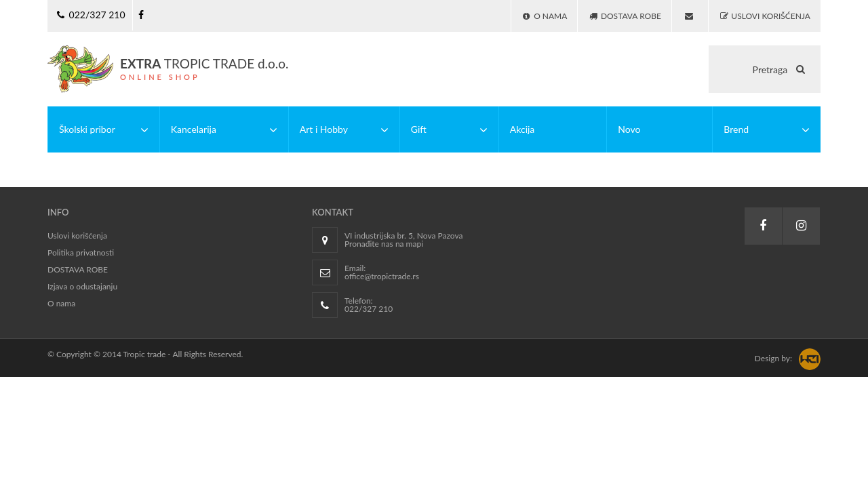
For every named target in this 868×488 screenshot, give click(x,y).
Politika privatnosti (81, 252)
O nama (61, 303)
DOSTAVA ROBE (78, 269)
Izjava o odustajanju (82, 286)
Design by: (773, 358)
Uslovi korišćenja (77, 236)
